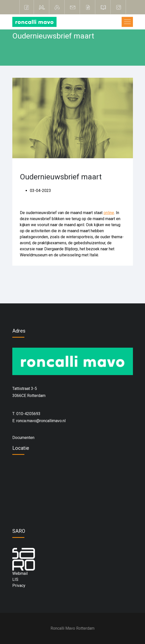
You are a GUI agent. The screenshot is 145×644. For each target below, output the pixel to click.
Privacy (19, 586)
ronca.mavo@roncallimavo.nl (41, 421)
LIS (15, 579)
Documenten (23, 438)
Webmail (20, 573)
